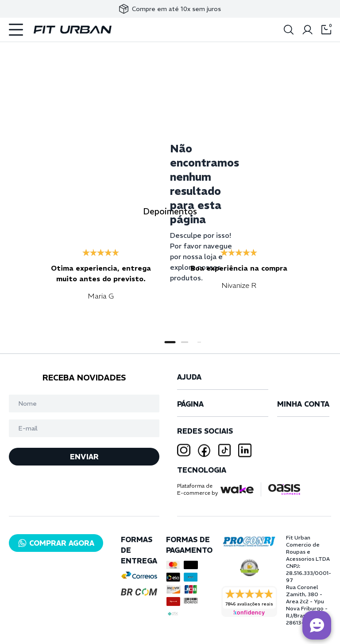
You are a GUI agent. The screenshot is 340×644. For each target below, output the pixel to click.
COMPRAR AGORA (56, 543)
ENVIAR (84, 457)
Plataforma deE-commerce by (197, 489)
